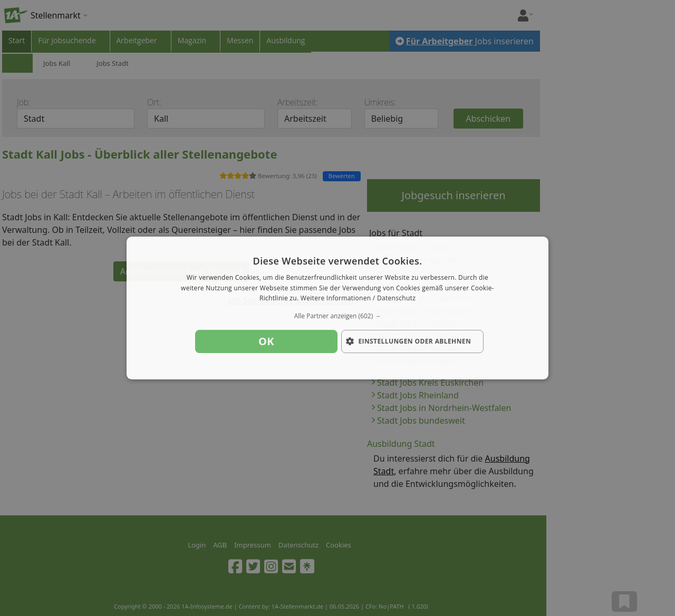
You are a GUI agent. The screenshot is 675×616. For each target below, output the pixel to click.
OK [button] (266, 341)
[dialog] (337, 308)
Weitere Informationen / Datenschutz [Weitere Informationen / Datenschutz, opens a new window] (358, 299)
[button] (337, 316)
